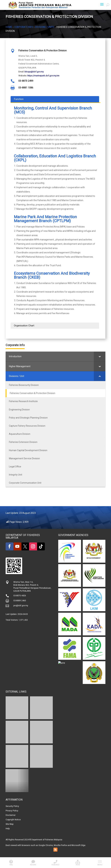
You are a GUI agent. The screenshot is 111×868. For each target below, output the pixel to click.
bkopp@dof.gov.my (34, 72)
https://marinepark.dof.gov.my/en (43, 76)
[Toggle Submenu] (100, 356)
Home (9, 27)
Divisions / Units (45, 27)
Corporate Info (24, 27)
